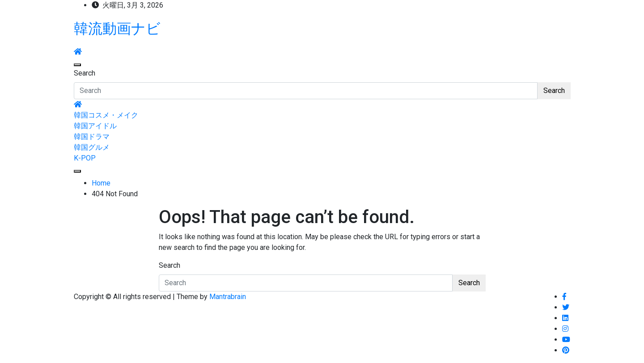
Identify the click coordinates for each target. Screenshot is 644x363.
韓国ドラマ (92, 137)
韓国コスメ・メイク (106, 115)
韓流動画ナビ (117, 29)
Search (85, 73)
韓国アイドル (95, 126)
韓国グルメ (92, 147)
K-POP (85, 158)
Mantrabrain (228, 297)
